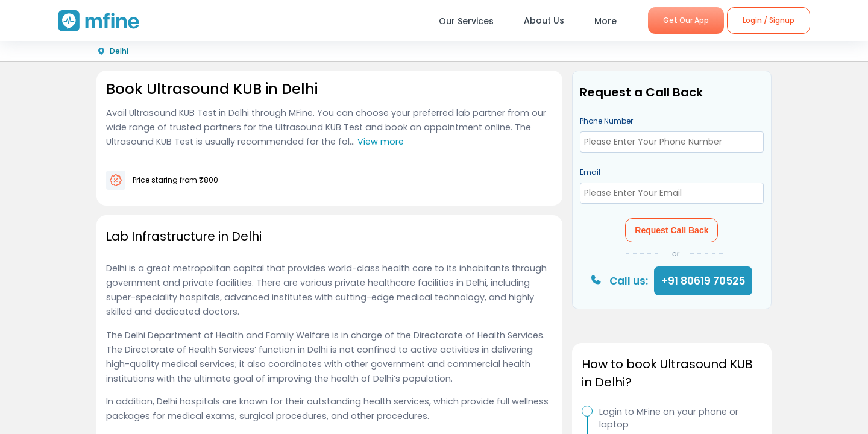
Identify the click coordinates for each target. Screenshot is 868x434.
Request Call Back (671, 230)
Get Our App (686, 20)
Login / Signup (769, 20)
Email (590, 172)
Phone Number (606, 121)
